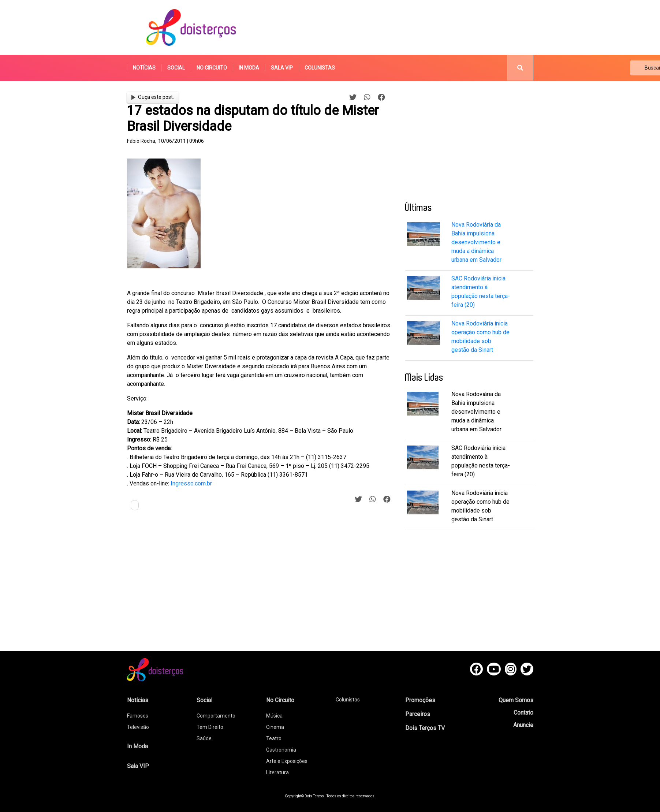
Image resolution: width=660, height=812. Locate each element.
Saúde (204, 738)
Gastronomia (281, 750)
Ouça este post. (153, 97)
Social (176, 68)
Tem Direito (210, 727)
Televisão (138, 727)
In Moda (249, 68)
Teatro (274, 738)
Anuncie (523, 725)
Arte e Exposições (287, 761)
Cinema (275, 727)
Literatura (277, 772)
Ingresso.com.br (191, 483)
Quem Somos (516, 700)
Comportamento (216, 716)
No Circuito (212, 68)
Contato (523, 713)
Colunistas (320, 68)
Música (274, 716)
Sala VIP (282, 68)
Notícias (144, 68)
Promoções (420, 700)
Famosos (138, 716)
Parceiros (418, 714)
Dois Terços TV (425, 728)
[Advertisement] (399, 27)
